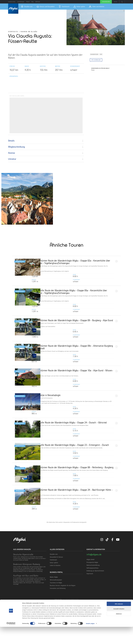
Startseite (13, 32)
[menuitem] (27, 7)
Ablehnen (119, 631)
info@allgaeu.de (94, 596)
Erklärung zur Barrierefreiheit (95, 612)
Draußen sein (54, 596)
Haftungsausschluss (92, 609)
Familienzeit (53, 601)
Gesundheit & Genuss (56, 598)
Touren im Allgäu (29, 32)
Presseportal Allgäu (92, 604)
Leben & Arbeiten (55, 607)
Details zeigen (90, 641)
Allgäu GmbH (90, 601)
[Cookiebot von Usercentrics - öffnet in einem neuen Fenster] (11, 641)
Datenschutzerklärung (93, 607)
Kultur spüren (54, 604)
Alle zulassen (119, 621)
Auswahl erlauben (119, 626)
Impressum (90, 615)
